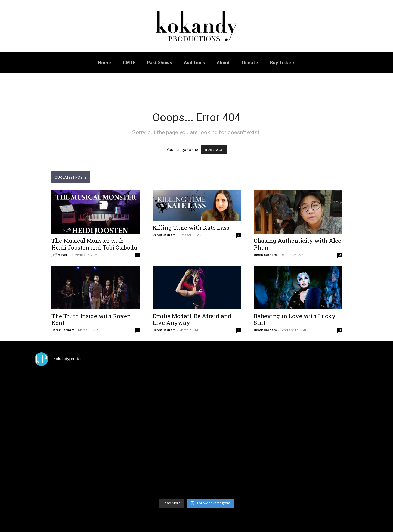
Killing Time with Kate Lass (191, 228)
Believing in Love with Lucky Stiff (295, 319)
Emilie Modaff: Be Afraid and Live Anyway (192, 319)
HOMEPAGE (214, 150)
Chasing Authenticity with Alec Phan (297, 244)
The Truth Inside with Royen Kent (91, 319)
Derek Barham (164, 235)
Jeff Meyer (59, 255)
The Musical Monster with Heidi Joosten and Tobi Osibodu (94, 244)
